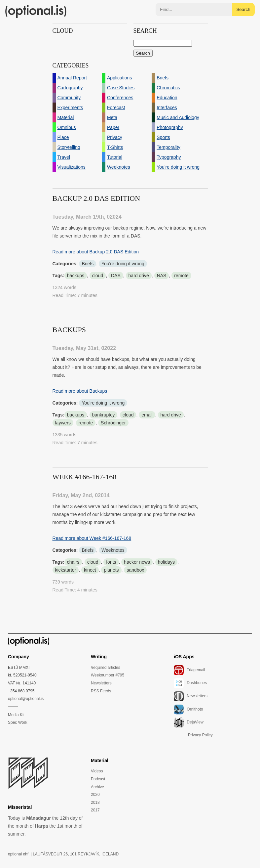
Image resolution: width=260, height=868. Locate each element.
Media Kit (16, 715)
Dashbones (190, 683)
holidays (166, 562)
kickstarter (66, 570)
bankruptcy (103, 415)
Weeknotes (113, 550)
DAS (116, 276)
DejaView (189, 722)
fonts (111, 562)
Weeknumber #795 (108, 675)
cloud (98, 276)
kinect (90, 570)
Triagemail (189, 670)
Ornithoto (188, 710)
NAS (162, 276)
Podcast (98, 779)
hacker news (137, 562)
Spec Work (18, 722)
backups (76, 276)
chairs (73, 562)
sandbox (135, 570)
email (147, 415)
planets (111, 570)
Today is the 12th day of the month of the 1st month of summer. (45, 826)
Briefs (88, 264)
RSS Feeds (101, 691)
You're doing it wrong (123, 264)
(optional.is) (36, 12)
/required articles (106, 668)
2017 (95, 810)
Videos (97, 771)
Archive (97, 787)
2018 (95, 803)
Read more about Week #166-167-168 (92, 538)
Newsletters (101, 683)
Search (243, 9)
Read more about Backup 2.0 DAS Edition (96, 252)
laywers (63, 423)
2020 (95, 795)
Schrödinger (113, 423)
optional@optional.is (26, 699)
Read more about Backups (80, 391)
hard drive (139, 276)
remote (181, 276)
